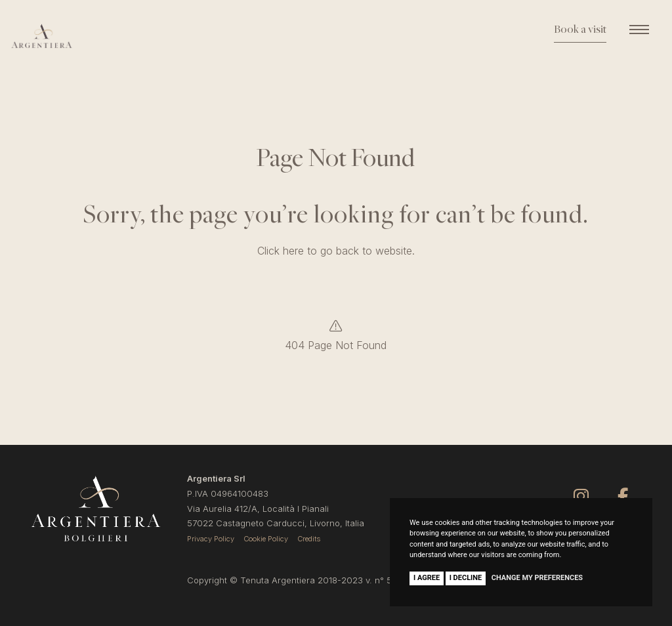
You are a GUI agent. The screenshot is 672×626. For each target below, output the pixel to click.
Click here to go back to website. (336, 251)
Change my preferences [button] (537, 578)
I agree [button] (427, 578)
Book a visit (580, 30)
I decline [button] (466, 578)
